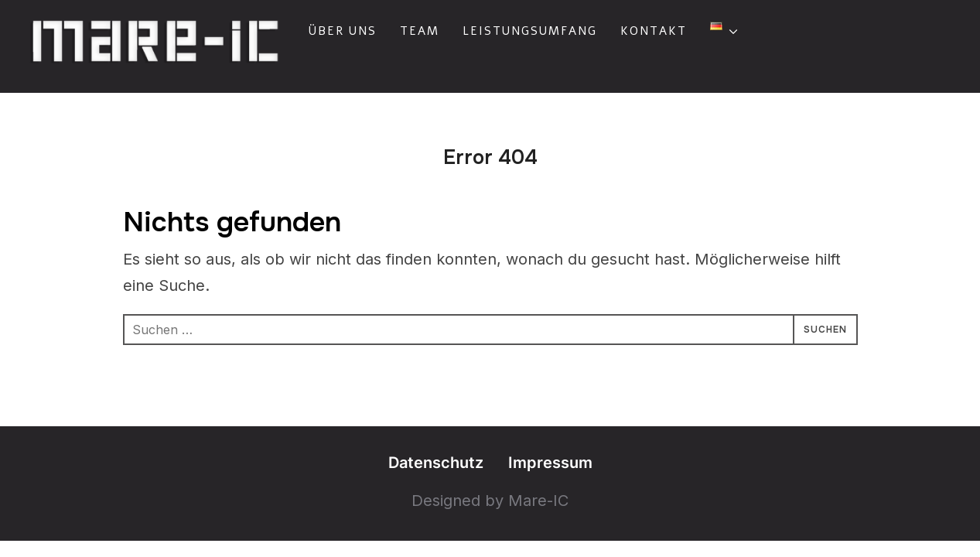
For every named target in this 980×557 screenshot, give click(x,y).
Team (420, 31)
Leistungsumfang (530, 31)
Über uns (343, 31)
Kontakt (654, 31)
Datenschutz (436, 463)
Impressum (550, 463)
